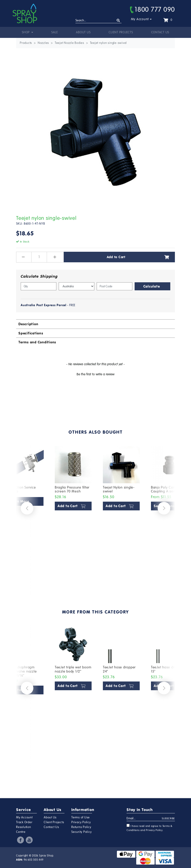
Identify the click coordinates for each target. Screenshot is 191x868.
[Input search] (98, 21)
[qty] (39, 286)
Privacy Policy (81, 822)
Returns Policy (81, 827)
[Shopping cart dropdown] (168, 20)
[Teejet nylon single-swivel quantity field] (39, 257)
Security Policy (81, 832)
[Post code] (114, 286)
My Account (140, 19)
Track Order (24, 822)
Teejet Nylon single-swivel (119, 489)
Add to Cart (138, 257)
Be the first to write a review (95, 374)
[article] (73, 516)
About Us (83, 32)
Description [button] (28, 324)
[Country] (77, 286)
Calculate (152, 286)
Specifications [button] (31, 333)
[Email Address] (144, 819)
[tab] (95, 324)
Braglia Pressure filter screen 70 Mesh (72, 489)
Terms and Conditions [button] (37, 342)
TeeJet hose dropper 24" (119, 669)
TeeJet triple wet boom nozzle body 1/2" (73, 669)
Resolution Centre (24, 830)
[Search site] (118, 21)
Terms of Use (81, 817)
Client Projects (121, 32)
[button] (95, 374)
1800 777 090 (152, 9)
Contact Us (160, 32)
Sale (55, 32)
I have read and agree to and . (150, 828)
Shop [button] (26, 32)
